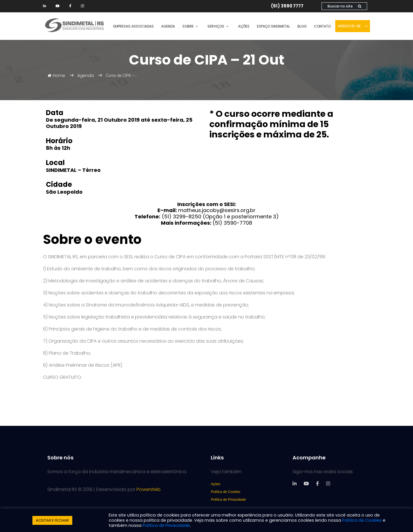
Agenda (168, 26)
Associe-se (353, 26)
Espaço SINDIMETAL (273, 26)
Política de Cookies (226, 492)
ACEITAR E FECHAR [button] (52, 520)
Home (56, 75)
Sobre (188, 26)
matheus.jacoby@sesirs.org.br (217, 210)
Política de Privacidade (228, 500)
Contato (322, 26)
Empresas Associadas (134, 26)
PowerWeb (149, 489)
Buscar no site (344, 6)
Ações (244, 26)
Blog (302, 26)
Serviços (216, 26)
